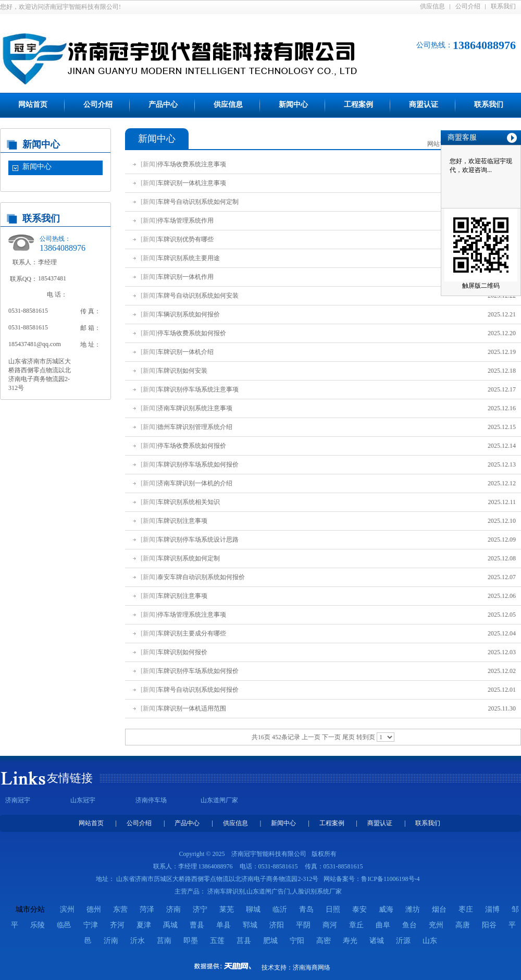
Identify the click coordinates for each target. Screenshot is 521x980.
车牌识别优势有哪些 (185, 239)
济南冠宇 (18, 800)
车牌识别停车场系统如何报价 (198, 464)
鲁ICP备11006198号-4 (390, 879)
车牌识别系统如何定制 (189, 558)
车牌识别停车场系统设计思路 (198, 540)
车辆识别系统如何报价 (189, 314)
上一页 (311, 737)
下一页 (331, 737)
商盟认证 (424, 105)
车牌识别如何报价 (182, 652)
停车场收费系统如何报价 (192, 333)
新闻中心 (293, 105)
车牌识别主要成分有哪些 (192, 633)
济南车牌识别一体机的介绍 (195, 483)
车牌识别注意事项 (182, 521)
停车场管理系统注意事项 (192, 615)
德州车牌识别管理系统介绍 (195, 427)
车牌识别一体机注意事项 (192, 183)
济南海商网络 (312, 967)
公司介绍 (468, 6)
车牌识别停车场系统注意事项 (198, 389)
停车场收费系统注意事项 (192, 164)
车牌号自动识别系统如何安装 (198, 296)
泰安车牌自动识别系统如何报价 (201, 577)
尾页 (349, 737)
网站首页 (33, 105)
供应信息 (432, 6)
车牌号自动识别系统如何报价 (198, 690)
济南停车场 (151, 800)
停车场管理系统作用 (185, 220)
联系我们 (503, 6)
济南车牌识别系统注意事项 (195, 408)
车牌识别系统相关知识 (189, 502)
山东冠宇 (83, 800)
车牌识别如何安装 (182, 371)
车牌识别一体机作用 (185, 277)
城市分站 (30, 909)
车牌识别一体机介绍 (185, 352)
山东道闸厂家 (219, 800)
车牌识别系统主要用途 (189, 258)
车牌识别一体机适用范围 (192, 708)
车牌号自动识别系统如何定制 (198, 202)
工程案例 (358, 105)
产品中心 (163, 105)
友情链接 (70, 778)
